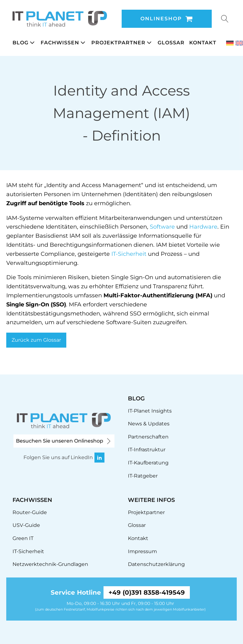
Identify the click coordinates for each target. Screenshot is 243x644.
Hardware (203, 227)
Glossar (137, 525)
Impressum (142, 551)
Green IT (23, 538)
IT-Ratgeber (143, 476)
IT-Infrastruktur (147, 450)
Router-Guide (30, 512)
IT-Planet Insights (150, 411)
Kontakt (138, 538)
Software (162, 227)
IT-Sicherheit (129, 254)
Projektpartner (146, 512)
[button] (27, 43)
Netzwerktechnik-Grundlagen (50, 564)
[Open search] (225, 19)
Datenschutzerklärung (156, 564)
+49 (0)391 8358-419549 (147, 592)
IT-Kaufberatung (148, 463)
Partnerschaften (148, 437)
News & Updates (149, 424)
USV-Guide (26, 525)
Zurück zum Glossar (36, 340)
